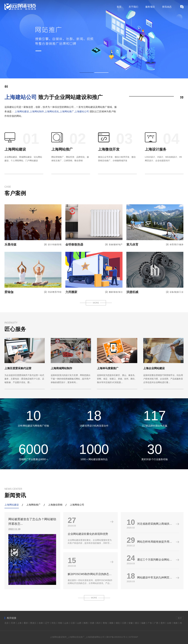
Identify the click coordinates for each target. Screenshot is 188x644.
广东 (150, 623)
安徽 (131, 623)
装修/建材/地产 (116, 244)
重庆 (26, 623)
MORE (96, 303)
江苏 (73, 623)
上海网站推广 (62, 149)
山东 (66, 623)
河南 (60, 623)
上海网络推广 (33, 505)
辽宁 (47, 623)
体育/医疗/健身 (177, 244)
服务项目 (150, 7)
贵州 (163, 623)
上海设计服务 (156, 149)
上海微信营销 (55, 505)
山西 (79, 623)
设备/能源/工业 (177, 292)
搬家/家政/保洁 (116, 292)
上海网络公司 (77, 505)
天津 (13, 623)
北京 (7, 623)
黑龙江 (33, 623)
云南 (169, 623)
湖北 (118, 623)
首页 (119, 7)
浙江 (137, 623)
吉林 (41, 623)
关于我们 (133, 7)
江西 (124, 623)
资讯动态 (167, 7)
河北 (54, 623)
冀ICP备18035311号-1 (117, 637)
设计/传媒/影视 (55, 244)
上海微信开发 (109, 149)
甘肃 (92, 623)
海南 (175, 623)
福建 (143, 623)
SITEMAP (133, 637)
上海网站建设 (15, 149)
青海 (105, 623)
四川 (98, 623)
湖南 (111, 623)
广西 (156, 623)
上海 (19, 623)
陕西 (86, 623)
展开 (180, 618)
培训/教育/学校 (55, 292)
